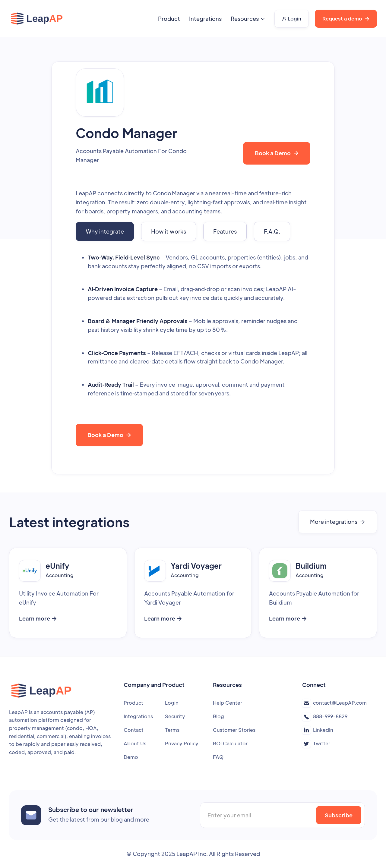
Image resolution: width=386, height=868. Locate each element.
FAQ (218, 757)
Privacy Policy (182, 743)
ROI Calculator (230, 743)
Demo (131, 757)
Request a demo (346, 19)
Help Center (228, 703)
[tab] (105, 231)
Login (292, 19)
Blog (218, 716)
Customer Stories (234, 730)
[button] (248, 19)
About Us (135, 743)
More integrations (338, 522)
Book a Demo (277, 153)
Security (175, 716)
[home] (37, 19)
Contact (134, 730)
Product (169, 19)
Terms (172, 730)
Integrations (205, 19)
